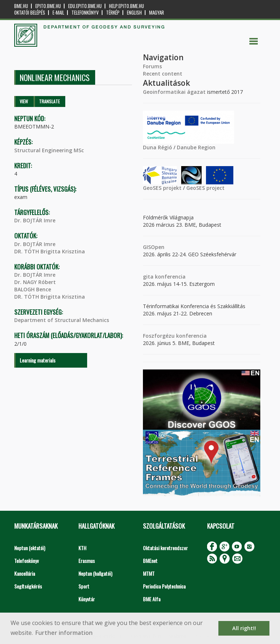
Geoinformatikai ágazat (174, 92)
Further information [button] (64, 633)
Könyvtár (87, 599)
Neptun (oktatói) (30, 548)
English (134, 13)
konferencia (170, 277)
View (24, 101)
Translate (49, 101)
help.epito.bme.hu (127, 6)
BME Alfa (152, 599)
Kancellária (25, 573)
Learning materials (38, 360)
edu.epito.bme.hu (85, 6)
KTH (82, 548)
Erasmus (87, 561)
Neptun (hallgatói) (95, 573)
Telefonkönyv (85, 13)
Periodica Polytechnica (164, 586)
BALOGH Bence (33, 289)
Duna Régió (157, 147)
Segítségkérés (28, 586)
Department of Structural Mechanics (62, 320)
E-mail (58, 13)
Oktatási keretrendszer (165, 548)
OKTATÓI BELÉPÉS (30, 13)
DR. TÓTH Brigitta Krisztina (50, 251)
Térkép (113, 13)
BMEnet (150, 561)
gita (148, 277)
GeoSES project (205, 188)
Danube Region (196, 147)
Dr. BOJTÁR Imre (35, 220)
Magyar (157, 13)
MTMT (149, 573)
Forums (152, 66)
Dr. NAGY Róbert (35, 282)
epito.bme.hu (48, 6)
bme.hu (21, 6)
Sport (84, 586)
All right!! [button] (244, 628)
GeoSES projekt (162, 188)
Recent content (163, 74)
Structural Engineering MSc (49, 150)
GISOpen (154, 247)
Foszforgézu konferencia (175, 336)
